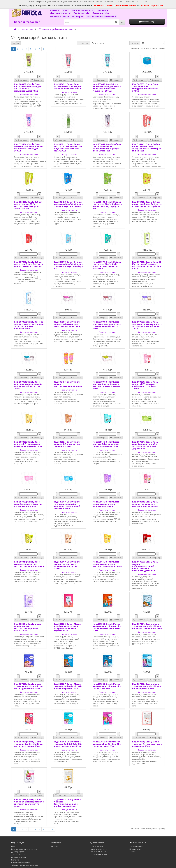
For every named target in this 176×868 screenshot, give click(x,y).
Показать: (135, 43)
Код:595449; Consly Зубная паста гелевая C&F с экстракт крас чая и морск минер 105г (147, 147)
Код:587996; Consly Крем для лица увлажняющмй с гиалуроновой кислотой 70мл (28, 385)
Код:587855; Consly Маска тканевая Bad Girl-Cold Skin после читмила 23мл (107, 744)
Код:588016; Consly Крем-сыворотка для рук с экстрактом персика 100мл (107, 564)
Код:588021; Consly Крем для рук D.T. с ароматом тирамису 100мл (67, 444)
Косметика (28, 29)
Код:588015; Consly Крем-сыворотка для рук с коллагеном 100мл (106, 504)
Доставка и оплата (60, 13)
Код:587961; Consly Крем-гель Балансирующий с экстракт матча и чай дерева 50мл (146, 445)
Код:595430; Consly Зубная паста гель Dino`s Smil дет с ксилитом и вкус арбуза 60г (107, 205)
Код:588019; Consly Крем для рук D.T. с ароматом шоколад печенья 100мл (106, 444)
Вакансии (103, 10)
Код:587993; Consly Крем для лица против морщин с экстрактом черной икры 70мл (147, 325)
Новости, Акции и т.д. (83, 10)
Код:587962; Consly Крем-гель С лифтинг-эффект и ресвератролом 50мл (28, 504)
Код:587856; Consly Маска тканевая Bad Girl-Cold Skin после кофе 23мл (107, 686)
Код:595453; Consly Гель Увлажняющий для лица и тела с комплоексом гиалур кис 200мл (107, 87)
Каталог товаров (26, 22)
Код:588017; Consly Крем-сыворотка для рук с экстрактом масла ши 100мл (67, 565)
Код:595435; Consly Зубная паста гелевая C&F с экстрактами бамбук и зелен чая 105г (28, 205)
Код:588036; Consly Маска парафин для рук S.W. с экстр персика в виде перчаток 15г (67, 627)
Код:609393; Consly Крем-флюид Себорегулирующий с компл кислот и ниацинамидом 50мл (146, 566)
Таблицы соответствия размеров (24, 865)
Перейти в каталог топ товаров (67, 16)
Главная (55, 10)
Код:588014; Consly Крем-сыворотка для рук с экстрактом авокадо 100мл (29, 564)
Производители (96, 846)
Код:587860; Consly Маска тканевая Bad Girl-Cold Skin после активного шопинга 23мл (107, 627)
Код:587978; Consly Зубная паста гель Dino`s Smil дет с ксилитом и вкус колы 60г (29, 264)
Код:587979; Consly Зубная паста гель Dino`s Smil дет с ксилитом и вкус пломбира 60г (68, 265)
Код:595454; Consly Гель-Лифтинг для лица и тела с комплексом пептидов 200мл (29, 147)
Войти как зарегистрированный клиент (115, 5)
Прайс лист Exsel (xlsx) (99, 855)
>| (53, 49)
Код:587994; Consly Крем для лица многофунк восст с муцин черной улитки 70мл (107, 325)
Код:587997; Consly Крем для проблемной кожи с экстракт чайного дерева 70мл (107, 385)
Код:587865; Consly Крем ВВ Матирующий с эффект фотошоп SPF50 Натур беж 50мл (147, 265)
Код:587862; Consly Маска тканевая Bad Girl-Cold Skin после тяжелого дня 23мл (68, 744)
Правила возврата (19, 857)
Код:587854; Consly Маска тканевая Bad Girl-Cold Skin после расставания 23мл (28, 744)
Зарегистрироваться (152, 5)
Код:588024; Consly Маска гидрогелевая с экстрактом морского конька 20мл (28, 627)
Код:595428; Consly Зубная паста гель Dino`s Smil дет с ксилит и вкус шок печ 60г (68, 204)
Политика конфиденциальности (24, 849)
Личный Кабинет (136, 846)
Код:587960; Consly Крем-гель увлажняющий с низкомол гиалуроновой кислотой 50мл (67, 505)
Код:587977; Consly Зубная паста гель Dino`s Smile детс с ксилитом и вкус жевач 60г (107, 265)
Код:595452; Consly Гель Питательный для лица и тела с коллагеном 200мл (67, 86)
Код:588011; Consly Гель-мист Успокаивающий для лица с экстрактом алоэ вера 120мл (68, 147)
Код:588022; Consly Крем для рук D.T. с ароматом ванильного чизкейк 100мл (29, 444)
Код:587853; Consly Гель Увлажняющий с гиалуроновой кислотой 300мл (145, 87)
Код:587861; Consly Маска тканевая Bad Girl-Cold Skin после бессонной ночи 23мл (147, 626)
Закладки (133, 852)
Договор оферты (18, 852)
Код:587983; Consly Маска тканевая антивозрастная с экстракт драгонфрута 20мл (29, 803)
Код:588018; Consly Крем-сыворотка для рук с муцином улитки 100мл (146, 504)
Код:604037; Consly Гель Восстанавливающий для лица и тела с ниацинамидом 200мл (28, 87)
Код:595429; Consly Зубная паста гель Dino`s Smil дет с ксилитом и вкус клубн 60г (147, 204)
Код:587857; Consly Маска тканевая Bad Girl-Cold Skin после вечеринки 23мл (68, 686)
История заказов (136, 849)
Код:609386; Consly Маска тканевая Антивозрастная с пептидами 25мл (147, 744)
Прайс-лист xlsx (101, 13)
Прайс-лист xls (82, 13)
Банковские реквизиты (20, 863)
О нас (65, 10)
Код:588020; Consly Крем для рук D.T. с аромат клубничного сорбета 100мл (145, 385)
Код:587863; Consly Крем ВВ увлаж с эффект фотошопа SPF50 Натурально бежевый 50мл (29, 325)
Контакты (15, 860)
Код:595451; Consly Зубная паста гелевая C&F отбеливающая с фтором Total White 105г (107, 147)
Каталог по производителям (101, 16)
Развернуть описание (29, 94)
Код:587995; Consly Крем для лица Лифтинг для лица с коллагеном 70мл (67, 324)
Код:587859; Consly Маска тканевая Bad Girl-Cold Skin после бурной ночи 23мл (28, 686)
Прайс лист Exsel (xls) (98, 852)
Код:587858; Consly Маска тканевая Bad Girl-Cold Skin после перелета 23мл (146, 686)
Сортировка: (83, 43)
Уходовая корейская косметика (56, 29)
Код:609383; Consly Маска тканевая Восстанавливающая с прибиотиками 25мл (67, 803)
